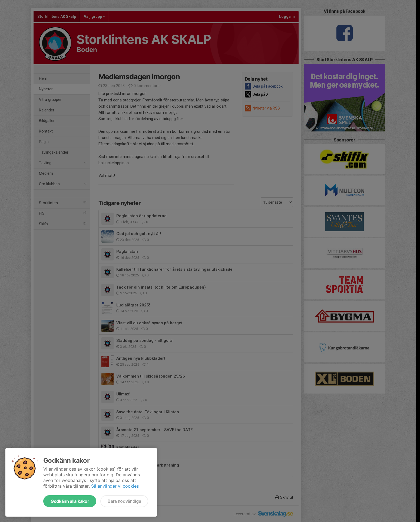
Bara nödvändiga (124, 501)
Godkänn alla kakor (70, 501)
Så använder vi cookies (115, 486)
